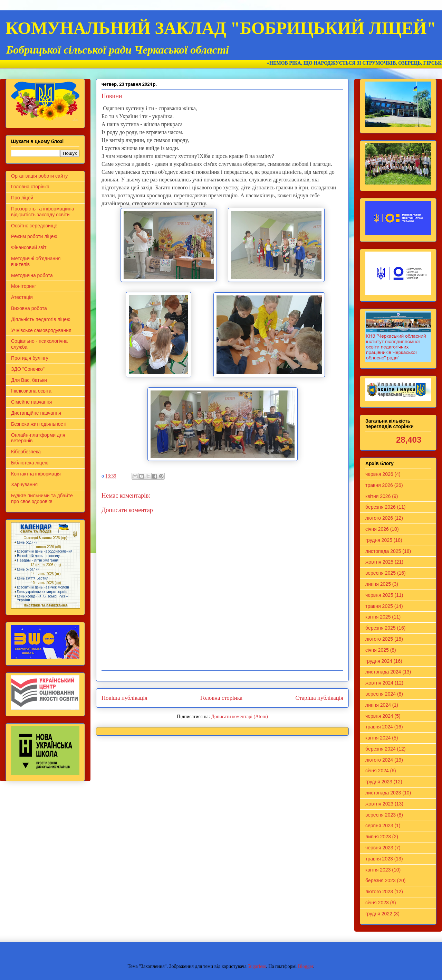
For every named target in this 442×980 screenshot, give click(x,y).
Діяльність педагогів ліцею (41, 319)
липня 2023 (378, 837)
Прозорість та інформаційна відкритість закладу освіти (43, 212)
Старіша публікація (319, 698)
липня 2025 (378, 584)
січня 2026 (377, 529)
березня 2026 (381, 507)
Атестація (22, 297)
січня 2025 (377, 650)
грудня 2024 (379, 661)
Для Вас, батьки (29, 380)
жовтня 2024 (379, 683)
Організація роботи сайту (39, 176)
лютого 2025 (379, 639)
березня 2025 (381, 628)
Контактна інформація (36, 474)
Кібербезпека (26, 452)
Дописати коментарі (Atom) (239, 717)
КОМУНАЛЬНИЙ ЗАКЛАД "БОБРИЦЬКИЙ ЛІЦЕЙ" (221, 28)
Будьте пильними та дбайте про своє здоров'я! (42, 498)
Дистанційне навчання (36, 413)
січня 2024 (377, 771)
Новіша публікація (124, 698)
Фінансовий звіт (29, 247)
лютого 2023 (379, 892)
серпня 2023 (379, 826)
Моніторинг (24, 286)
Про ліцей (22, 198)
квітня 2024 (378, 738)
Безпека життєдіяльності (39, 424)
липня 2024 (378, 705)
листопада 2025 (383, 551)
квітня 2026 (378, 496)
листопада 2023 (383, 793)
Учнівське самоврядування (41, 330)
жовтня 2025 (379, 562)
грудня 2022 (379, 914)
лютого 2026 (379, 518)
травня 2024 (379, 727)
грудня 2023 (379, 782)
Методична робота (32, 275)
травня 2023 (379, 859)
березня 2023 (381, 880)
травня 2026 (379, 485)
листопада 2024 (383, 672)
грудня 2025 (379, 540)
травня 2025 (379, 606)
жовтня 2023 (379, 804)
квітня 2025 (378, 617)
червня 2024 (379, 716)
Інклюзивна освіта (31, 391)
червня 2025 (379, 595)
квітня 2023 (378, 870)
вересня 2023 (381, 815)
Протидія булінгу (30, 358)
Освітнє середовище (34, 226)
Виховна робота (29, 308)
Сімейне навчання (31, 402)
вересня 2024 (381, 694)
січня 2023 (377, 903)
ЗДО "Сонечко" (28, 369)
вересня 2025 (381, 573)
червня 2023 (379, 848)
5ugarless (257, 966)
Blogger (306, 966)
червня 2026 (379, 474)
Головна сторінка (221, 698)
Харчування (24, 484)
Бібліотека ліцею (30, 463)
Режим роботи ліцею (34, 236)
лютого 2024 (379, 760)
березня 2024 (381, 749)
